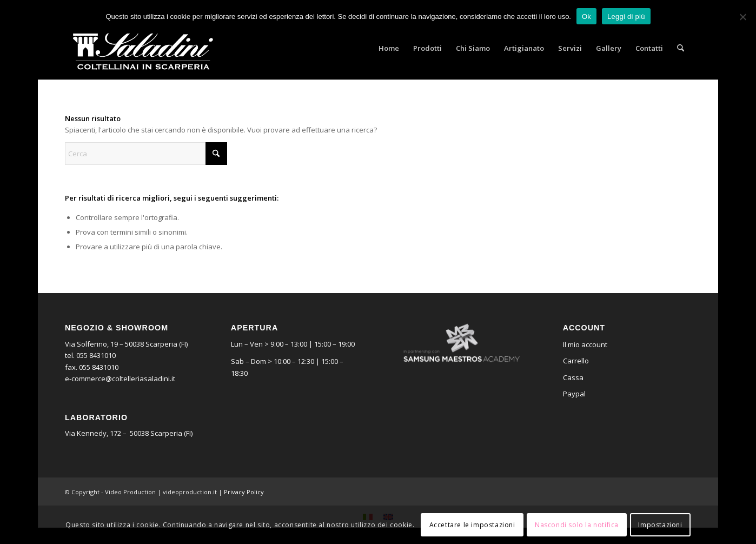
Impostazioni (660, 525)
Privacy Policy (244, 492)
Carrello (576, 361)
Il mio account (585, 344)
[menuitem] (389, 48)
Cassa (573, 377)
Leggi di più (626, 16)
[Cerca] (681, 48)
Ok (586, 16)
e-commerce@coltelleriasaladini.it (120, 379)
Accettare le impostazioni (472, 525)
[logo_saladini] (143, 48)
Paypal (574, 394)
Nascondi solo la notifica (577, 525)
